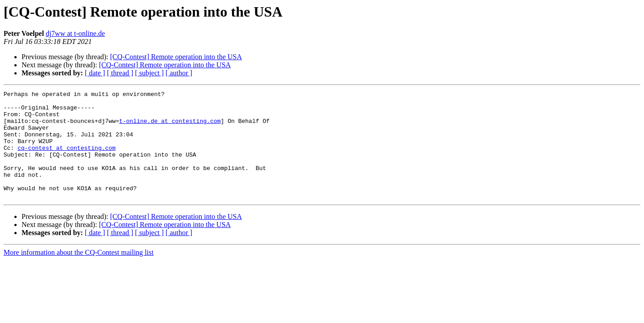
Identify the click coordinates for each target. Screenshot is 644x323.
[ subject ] (149, 73)
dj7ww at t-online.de (75, 33)
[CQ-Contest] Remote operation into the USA (176, 57)
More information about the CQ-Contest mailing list (79, 274)
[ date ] (95, 73)
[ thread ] (120, 73)
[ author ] (179, 73)
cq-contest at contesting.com (66, 160)
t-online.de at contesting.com (170, 127)
